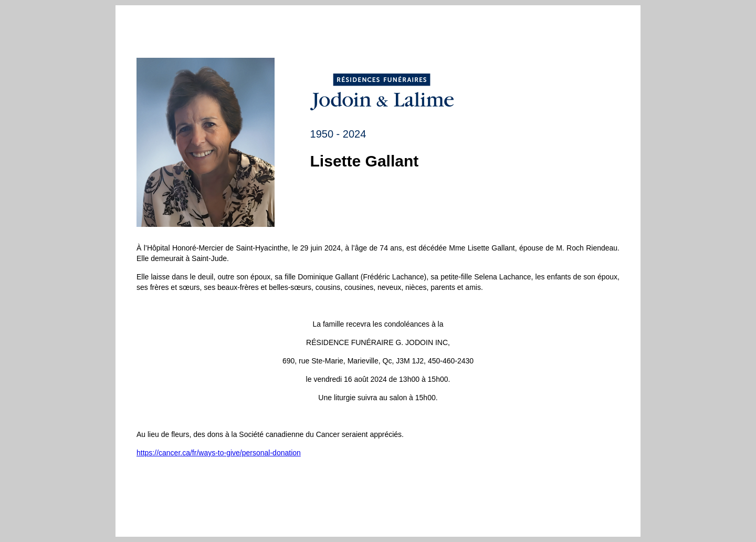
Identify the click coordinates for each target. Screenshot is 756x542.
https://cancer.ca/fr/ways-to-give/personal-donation (219, 453)
